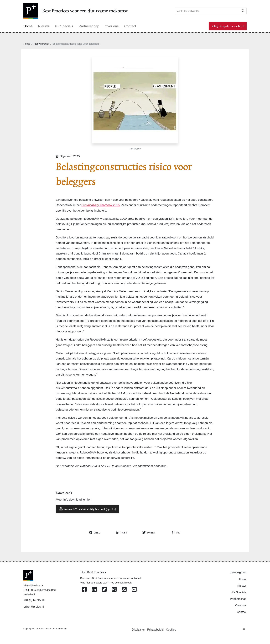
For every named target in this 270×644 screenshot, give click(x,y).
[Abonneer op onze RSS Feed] (124, 590)
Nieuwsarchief (41, 44)
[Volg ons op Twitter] (104, 590)
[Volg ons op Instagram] (114, 590)
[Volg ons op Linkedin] (94, 590)
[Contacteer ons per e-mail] (134, 590)
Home (27, 44)
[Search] (207, 11)
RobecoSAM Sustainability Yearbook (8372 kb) (87, 509)
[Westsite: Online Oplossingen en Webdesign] (244, 628)
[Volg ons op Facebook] (84, 590)
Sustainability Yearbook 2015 (101, 205)
